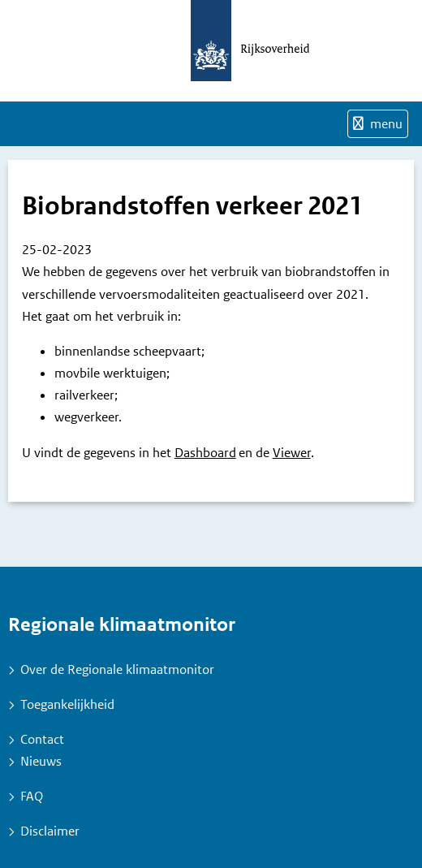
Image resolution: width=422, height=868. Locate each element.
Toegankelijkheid (67, 704)
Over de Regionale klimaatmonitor (117, 669)
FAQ (32, 796)
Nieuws (41, 761)
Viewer (292, 453)
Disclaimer (50, 831)
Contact (42, 739)
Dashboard (205, 453)
